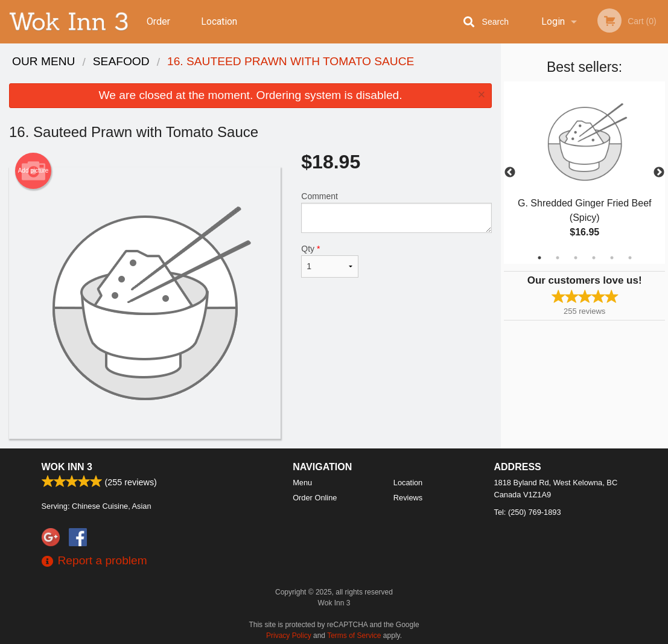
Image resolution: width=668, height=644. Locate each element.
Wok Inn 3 (67, 467)
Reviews (408, 498)
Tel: (528, 512)
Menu (302, 483)
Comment (396, 212)
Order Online (160, 30)
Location (219, 21)
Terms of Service (354, 636)
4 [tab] (594, 258)
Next (659, 173)
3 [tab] (576, 258)
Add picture (33, 171)
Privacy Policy (289, 636)
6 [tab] (630, 258)
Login (553, 21)
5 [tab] (612, 258)
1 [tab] (539, 258)
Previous (510, 173)
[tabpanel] (584, 173)
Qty (330, 261)
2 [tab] (558, 258)
